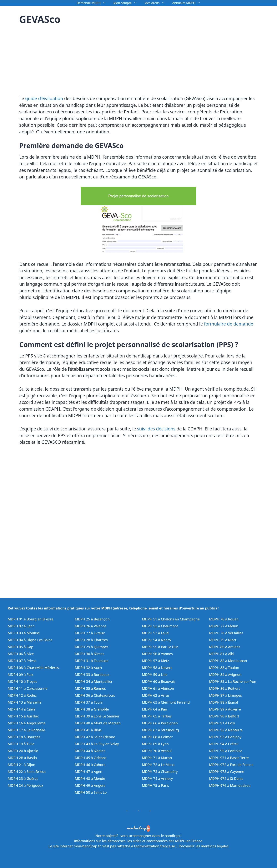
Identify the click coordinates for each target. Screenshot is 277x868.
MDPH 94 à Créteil (224, 744)
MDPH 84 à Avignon (225, 675)
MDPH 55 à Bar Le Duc (160, 647)
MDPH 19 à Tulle (21, 744)
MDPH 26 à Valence (91, 626)
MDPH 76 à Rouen (224, 619)
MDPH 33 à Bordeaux (92, 675)
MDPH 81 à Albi (222, 654)
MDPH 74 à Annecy (157, 778)
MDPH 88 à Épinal (224, 702)
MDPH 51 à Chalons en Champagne (171, 619)
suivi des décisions (156, 429)
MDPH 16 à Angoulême (27, 723)
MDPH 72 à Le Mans (158, 765)
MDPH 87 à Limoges (225, 695)
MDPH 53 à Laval (156, 633)
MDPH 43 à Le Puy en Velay (97, 744)
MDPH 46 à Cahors (90, 765)
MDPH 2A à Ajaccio (23, 751)
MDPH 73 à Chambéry (160, 772)
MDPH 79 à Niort (223, 640)
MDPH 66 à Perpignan (160, 723)
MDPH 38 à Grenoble (92, 709)
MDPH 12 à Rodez (22, 695)
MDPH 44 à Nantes (90, 751)
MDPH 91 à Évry (222, 723)
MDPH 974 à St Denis (226, 778)
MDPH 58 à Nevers (157, 668)
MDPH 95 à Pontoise (226, 751)
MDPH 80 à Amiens (225, 647)
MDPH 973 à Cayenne (227, 772)
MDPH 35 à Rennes (90, 688)
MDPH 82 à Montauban (228, 661)
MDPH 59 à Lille (155, 675)
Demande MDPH (93, 3)
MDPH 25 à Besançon (92, 619)
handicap (172, 836)
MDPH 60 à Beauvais (159, 681)
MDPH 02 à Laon (21, 626)
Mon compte (127, 3)
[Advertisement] (52, 58)
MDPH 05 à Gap (20, 647)
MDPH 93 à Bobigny (225, 737)
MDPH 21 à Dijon (21, 765)
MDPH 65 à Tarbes (157, 716)
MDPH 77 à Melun (224, 626)
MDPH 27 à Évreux (90, 633)
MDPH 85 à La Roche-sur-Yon (233, 681)
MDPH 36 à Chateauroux (95, 695)
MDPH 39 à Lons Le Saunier (97, 716)
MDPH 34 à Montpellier (94, 681)
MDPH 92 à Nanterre (226, 730)
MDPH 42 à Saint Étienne (95, 737)
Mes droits (156, 3)
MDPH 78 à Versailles (226, 633)
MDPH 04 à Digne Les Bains (30, 640)
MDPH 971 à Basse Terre (229, 758)
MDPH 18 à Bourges (24, 737)
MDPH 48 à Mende (90, 778)
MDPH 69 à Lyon (155, 744)
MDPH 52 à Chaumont (160, 626)
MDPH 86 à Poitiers (225, 688)
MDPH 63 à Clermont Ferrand (166, 702)
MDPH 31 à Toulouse (92, 661)
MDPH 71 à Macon (157, 758)
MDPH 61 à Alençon (158, 688)
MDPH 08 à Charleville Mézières (33, 668)
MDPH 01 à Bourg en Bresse (30, 619)
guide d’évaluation (44, 98)
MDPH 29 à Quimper (92, 647)
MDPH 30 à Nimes (89, 654)
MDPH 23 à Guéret (23, 778)
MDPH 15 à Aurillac (23, 716)
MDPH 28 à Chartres (91, 640)
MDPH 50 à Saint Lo (91, 792)
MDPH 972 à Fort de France (231, 765)
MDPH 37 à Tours (89, 702)
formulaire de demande (229, 324)
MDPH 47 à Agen (88, 772)
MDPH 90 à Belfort (224, 716)
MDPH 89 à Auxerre (225, 709)
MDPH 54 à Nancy (156, 640)
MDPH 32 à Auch (88, 668)
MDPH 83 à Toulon (224, 668)
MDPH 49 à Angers (90, 785)
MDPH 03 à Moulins (24, 633)
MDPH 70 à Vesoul (157, 751)
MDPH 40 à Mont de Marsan (98, 723)
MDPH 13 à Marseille (25, 702)
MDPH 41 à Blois (88, 730)
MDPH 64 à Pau (155, 709)
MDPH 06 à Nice (21, 654)
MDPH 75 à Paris (155, 785)
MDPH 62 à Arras (156, 695)
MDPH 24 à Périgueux (25, 785)
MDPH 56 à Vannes (157, 654)
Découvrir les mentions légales (204, 846)
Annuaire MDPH (188, 3)
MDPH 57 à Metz (155, 661)
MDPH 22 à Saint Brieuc (27, 772)
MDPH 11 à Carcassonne (28, 688)
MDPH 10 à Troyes (22, 681)
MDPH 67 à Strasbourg (160, 730)
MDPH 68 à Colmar (157, 737)
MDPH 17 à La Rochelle (26, 730)
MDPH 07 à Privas (22, 661)
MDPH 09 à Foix (20, 675)
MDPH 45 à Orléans (91, 758)
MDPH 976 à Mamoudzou (230, 785)
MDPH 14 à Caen (21, 709)
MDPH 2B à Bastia (22, 758)
